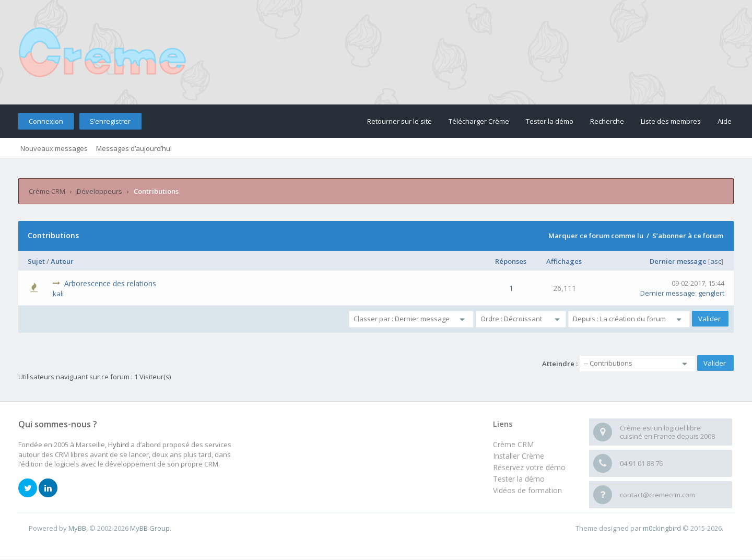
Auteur (62, 261)
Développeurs (99, 191)
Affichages (564, 261)
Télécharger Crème (479, 121)
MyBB (77, 528)
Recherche (607, 121)
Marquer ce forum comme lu (596, 236)
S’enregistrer (110, 121)
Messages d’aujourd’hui (134, 148)
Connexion (46, 121)
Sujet (36, 261)
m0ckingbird (662, 528)
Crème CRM (47, 191)
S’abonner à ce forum (688, 236)
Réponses (511, 261)
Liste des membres (671, 121)
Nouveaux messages (54, 148)
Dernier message (678, 261)
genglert (711, 293)
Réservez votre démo (529, 467)
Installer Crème (519, 456)
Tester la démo (550, 121)
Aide (725, 121)
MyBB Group (150, 528)
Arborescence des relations (110, 283)
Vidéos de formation (527, 490)
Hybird (119, 445)
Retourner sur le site (399, 121)
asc (716, 261)
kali (58, 294)
